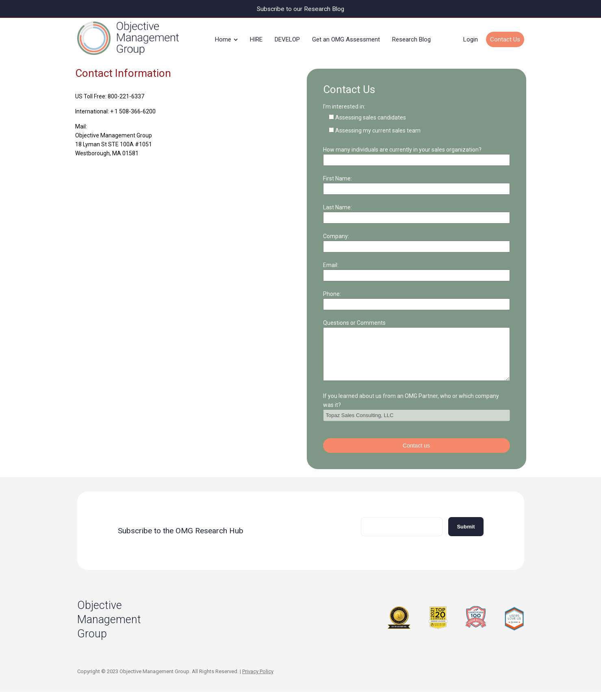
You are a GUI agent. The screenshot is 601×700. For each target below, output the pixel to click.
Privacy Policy (258, 679)
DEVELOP (287, 38)
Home (223, 38)
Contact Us (505, 38)
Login (471, 38)
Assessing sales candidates (371, 115)
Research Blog (411, 38)
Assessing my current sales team (378, 128)
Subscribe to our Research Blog (300, 9)
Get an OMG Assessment (346, 38)
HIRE (256, 38)
